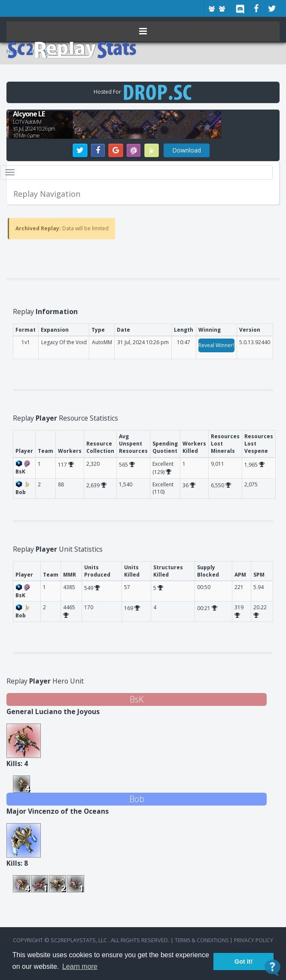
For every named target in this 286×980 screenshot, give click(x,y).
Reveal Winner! (216, 345)
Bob (137, 799)
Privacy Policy (254, 940)
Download (187, 150)
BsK (137, 699)
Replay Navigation (47, 194)
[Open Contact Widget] (272, 967)
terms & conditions (202, 940)
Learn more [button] (80, 966)
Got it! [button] (243, 962)
